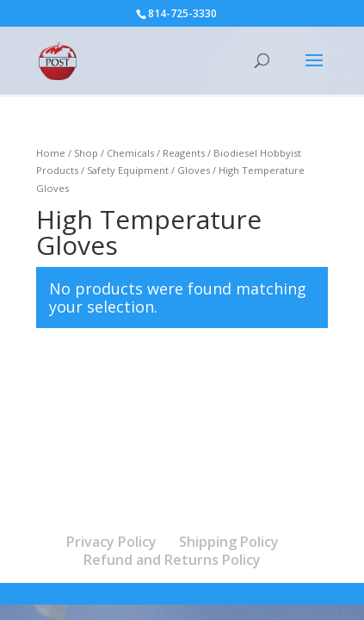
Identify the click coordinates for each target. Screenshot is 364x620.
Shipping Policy (229, 542)
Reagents (184, 153)
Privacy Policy (111, 542)
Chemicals (130, 153)
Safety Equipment (128, 170)
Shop (86, 153)
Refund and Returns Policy (172, 560)
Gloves (194, 170)
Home (51, 153)
